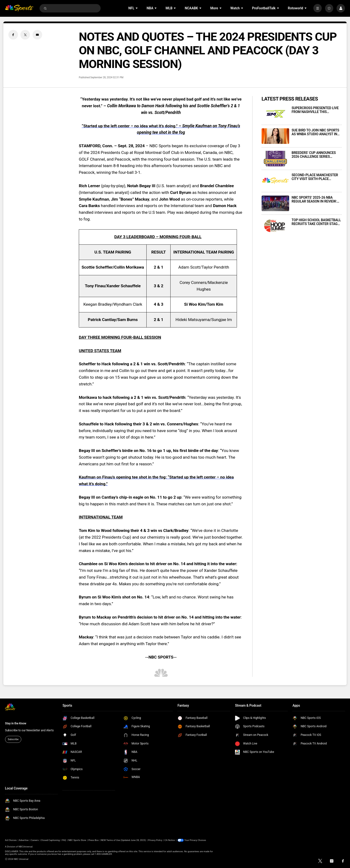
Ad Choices (11, 840)
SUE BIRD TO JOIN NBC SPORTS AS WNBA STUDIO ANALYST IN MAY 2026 (315, 132)
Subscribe (13, 739)
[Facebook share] (13, 35)
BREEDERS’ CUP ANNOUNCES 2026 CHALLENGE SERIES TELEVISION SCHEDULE (314, 155)
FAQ (64, 840)
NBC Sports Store (77, 840)
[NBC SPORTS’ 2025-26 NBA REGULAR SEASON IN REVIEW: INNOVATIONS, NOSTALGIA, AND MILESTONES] (275, 203)
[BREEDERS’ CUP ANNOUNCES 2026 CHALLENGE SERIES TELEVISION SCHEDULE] (275, 159)
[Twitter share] (25, 35)
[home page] (19, 8)
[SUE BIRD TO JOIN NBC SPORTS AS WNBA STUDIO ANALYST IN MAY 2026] (275, 136)
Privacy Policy (155, 840)
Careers (35, 840)
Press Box (94, 840)
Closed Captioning (50, 840)
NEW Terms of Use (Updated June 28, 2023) (123, 840)
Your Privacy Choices (195, 840)
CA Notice (170, 840)
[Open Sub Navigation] (137, 8)
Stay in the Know (16, 723)
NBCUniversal (26, 847)
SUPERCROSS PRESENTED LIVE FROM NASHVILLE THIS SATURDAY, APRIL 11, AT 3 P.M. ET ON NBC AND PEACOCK (315, 110)
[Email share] (37, 35)
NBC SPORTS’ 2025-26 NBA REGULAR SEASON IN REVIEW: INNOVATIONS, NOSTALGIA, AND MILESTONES (316, 199)
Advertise (24, 840)
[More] (318, 8)
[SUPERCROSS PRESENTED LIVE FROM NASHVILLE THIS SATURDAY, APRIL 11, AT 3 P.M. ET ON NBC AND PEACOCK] (275, 114)
